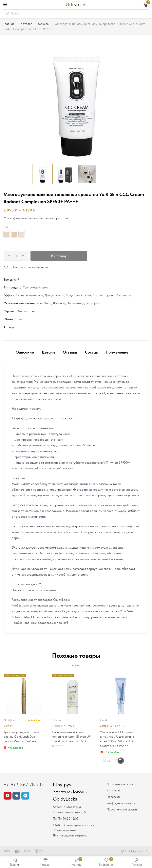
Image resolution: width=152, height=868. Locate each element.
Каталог (26, 24)
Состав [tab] (91, 352)
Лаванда (59, 303)
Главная (9, 24)
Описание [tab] (25, 352)
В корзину (59, 256)
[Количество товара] (16, 256)
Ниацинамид (75, 303)
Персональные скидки (122, 810)
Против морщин (103, 295)
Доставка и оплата (120, 785)
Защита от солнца (78, 295)
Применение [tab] (117, 352)
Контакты (113, 791)
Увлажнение (124, 295)
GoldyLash (10, 720)
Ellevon (56, 720)
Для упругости (55, 295)
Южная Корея (26, 311)
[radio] (14, 234)
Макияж (44, 24)
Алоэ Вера (44, 303)
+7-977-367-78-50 (23, 785)
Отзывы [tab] (70, 352)
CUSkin (104, 720)
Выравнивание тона (29, 295)
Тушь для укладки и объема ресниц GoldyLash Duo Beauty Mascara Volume (23, 737)
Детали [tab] (48, 352)
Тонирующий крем (35, 287)
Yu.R (16, 279)
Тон (6, 227)
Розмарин (92, 303)
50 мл (19, 319)
